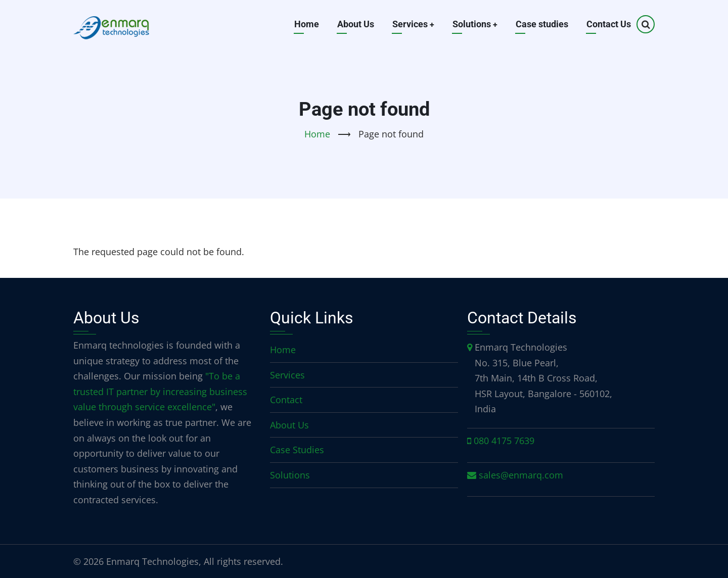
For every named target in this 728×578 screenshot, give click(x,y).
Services (413, 24)
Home (306, 24)
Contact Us (609, 24)
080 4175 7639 (504, 441)
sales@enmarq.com (521, 475)
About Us (355, 24)
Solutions (475, 24)
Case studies (542, 24)
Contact (286, 400)
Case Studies (297, 450)
